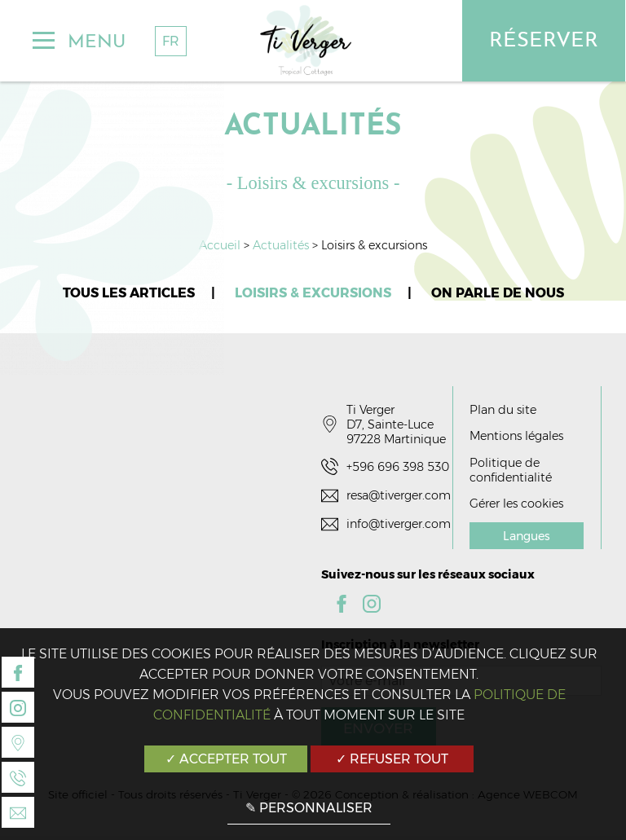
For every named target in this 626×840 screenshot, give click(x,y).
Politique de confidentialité (511, 470)
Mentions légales (516, 436)
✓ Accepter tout (226, 759)
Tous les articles (129, 293)
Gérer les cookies (516, 504)
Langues (527, 536)
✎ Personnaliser (309, 808)
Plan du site (503, 410)
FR (171, 41)
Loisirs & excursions (313, 293)
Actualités (282, 245)
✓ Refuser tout (392, 759)
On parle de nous (498, 293)
